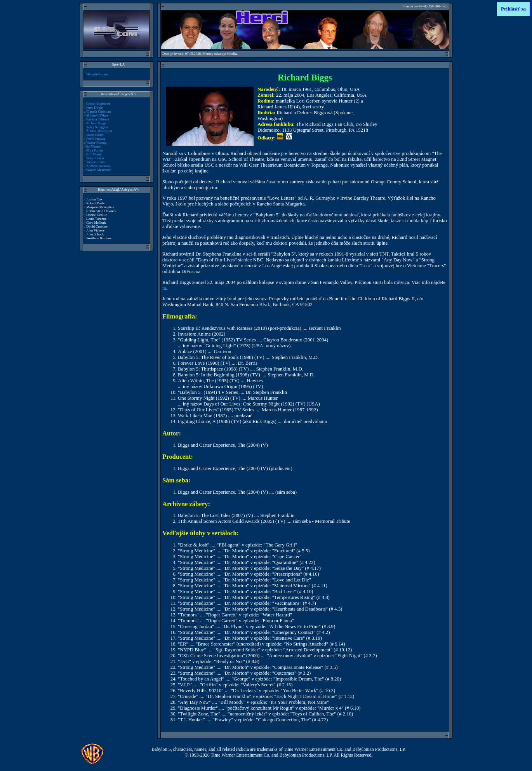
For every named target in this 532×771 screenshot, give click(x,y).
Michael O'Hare (97, 115)
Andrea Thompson (99, 131)
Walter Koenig (96, 143)
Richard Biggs (96, 123)
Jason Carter (95, 135)
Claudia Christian (98, 111)
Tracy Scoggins (97, 127)
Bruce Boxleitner (98, 104)
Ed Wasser (94, 146)
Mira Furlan (95, 150)
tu (164, 288)
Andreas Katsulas (98, 166)
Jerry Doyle (94, 108)
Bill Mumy (94, 154)
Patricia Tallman (98, 119)
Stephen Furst (96, 162)
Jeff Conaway (96, 139)
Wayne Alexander (99, 170)
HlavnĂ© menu (97, 74)
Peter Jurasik (95, 158)
